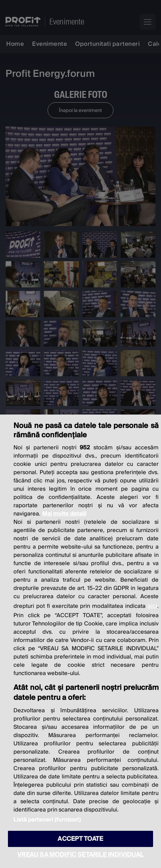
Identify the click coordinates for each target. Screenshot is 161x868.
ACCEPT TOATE (80, 839)
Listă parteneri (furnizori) (47, 820)
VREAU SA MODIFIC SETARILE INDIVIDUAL (80, 855)
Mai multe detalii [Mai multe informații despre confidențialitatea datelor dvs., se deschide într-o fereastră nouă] (64, 514)
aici (152, 606)
